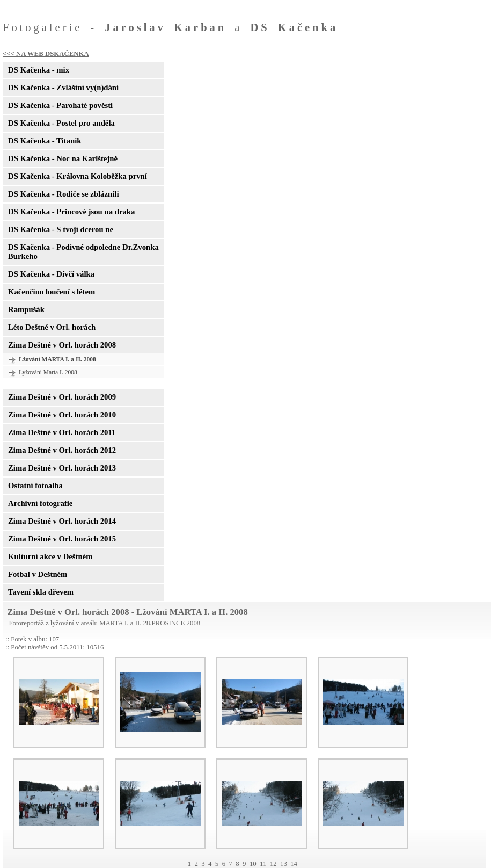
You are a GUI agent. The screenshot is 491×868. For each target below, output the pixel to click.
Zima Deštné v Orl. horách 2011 (62, 432)
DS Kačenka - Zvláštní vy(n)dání (63, 88)
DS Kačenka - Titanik (45, 141)
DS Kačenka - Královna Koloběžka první (78, 176)
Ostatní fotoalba (35, 486)
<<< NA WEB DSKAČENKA (46, 54)
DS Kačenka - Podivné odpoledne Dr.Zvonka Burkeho (83, 252)
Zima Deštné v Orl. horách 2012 (62, 450)
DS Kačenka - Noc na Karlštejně (63, 158)
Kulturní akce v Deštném (50, 556)
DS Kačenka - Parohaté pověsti (60, 105)
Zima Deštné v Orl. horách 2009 (62, 397)
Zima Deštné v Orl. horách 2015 (62, 539)
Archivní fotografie (40, 503)
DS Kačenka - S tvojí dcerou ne (61, 229)
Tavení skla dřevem (41, 592)
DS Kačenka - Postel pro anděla (61, 123)
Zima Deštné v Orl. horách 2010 (62, 415)
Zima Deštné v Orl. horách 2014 (62, 521)
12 (273, 864)
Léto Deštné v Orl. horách (52, 327)
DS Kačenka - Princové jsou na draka (71, 212)
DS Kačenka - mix (39, 70)
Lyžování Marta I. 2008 (48, 372)
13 (284, 864)
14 (294, 864)
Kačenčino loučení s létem (52, 292)
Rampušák (26, 309)
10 (253, 864)
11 (263, 864)
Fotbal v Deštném (38, 574)
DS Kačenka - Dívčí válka (51, 274)
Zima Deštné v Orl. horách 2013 (62, 468)
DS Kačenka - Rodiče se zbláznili (63, 194)
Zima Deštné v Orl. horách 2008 (62, 345)
